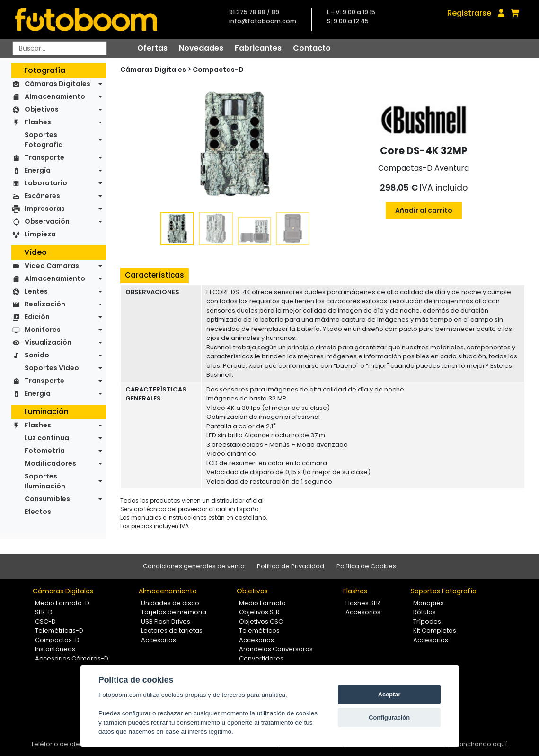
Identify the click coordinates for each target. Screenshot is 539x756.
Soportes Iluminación (45, 481)
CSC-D (45, 621)
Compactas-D (218, 70)
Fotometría (45, 451)
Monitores (43, 330)
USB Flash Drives (166, 621)
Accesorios (159, 640)
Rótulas (424, 612)
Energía (38, 170)
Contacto (312, 48)
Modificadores (50, 463)
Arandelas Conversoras (276, 649)
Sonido (37, 355)
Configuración (389, 717)
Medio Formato (262, 603)
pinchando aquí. (483, 744)
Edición (37, 317)
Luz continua (47, 438)
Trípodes (427, 621)
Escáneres (42, 196)
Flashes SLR (363, 603)
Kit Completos (435, 630)
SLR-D (44, 612)
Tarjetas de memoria (174, 612)
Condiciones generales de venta (194, 566)
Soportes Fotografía (44, 140)
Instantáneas (55, 649)
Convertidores (261, 658)
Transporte (44, 157)
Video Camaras (52, 266)
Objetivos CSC (261, 621)
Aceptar (389, 694)
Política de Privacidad (291, 566)
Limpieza (40, 234)
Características (155, 275)
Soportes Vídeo (52, 368)
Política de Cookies (366, 566)
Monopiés (429, 603)
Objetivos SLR (259, 612)
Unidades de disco (170, 603)
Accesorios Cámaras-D (72, 658)
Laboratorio (46, 183)
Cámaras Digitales (57, 84)
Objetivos (42, 109)
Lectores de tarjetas (172, 630)
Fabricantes (258, 48)
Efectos (38, 512)
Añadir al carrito (424, 210)
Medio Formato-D (62, 603)
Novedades (201, 48)
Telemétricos (259, 630)
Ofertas (152, 48)
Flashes (38, 122)
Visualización (48, 342)
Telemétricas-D (59, 630)
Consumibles (47, 499)
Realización (45, 304)
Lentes (36, 291)
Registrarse (469, 13)
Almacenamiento (55, 96)
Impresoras (45, 209)
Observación (47, 221)
